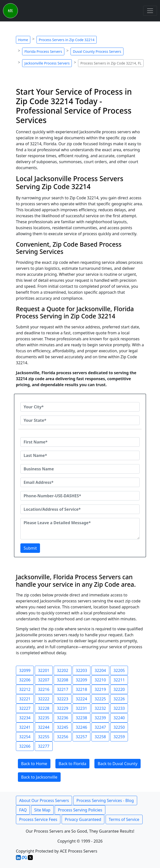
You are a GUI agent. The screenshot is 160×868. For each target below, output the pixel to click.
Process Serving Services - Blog (105, 800)
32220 (119, 689)
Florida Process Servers (43, 51)
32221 (25, 699)
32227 (25, 708)
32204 (100, 670)
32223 (63, 699)
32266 (25, 746)
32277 (44, 746)
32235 (44, 718)
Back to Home (34, 764)
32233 (119, 708)
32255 (44, 737)
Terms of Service (124, 819)
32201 (44, 670)
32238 (81, 718)
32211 (119, 680)
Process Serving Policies (80, 810)
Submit (30, 548)
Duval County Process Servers (97, 51)
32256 (63, 737)
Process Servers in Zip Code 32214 (67, 40)
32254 (25, 737)
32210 (100, 680)
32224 (81, 699)
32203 (81, 670)
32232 (100, 708)
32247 (100, 727)
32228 (44, 708)
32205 (119, 670)
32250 (119, 727)
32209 (81, 680)
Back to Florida (72, 764)
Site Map (42, 810)
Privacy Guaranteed (83, 819)
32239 (100, 718)
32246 (81, 727)
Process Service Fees (38, 819)
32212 (25, 689)
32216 (44, 689)
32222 (44, 699)
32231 (81, 708)
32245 (63, 727)
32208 (63, 680)
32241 (25, 727)
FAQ (23, 810)
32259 (119, 737)
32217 (63, 689)
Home (23, 40)
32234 (25, 718)
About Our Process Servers (44, 800)
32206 (25, 680)
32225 (100, 699)
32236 (63, 718)
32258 (100, 737)
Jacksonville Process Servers (47, 63)
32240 (119, 718)
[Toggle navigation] (150, 11)
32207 (44, 680)
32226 (119, 699)
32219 (100, 689)
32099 (25, 670)
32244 (44, 727)
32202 (63, 670)
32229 (63, 708)
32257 (81, 737)
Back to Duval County (118, 764)
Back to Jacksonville (39, 777)
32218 (81, 689)
